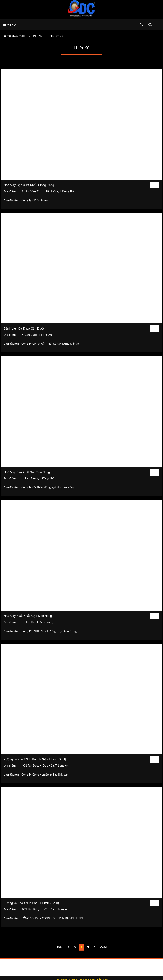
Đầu (60, 947)
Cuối (103, 947)
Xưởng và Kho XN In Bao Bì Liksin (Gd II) (31, 903)
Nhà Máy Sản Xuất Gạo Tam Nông (27, 472)
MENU (10, 25)
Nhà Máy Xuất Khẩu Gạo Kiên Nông (28, 616)
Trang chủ (14, 36)
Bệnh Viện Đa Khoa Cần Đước (24, 328)
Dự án (38, 36)
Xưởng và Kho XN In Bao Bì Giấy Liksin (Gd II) (35, 759)
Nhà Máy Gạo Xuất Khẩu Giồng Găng (29, 185)
